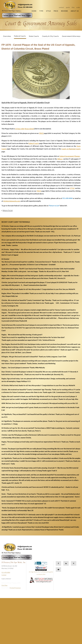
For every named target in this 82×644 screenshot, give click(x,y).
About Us (75, 11)
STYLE (72, 188)
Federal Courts (20, 36)
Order (78, 7)
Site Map (4, 585)
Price (56, 11)
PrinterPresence (15, 588)
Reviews (64, 11)
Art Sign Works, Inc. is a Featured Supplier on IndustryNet (41, 571)
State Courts (34, 36)
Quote (68, 7)
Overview (7, 36)
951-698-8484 (6, 572)
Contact (61, 7)
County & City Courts (50, 36)
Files (73, 7)
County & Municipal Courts (71, 149)
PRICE (41, 133)
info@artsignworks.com (12, 201)
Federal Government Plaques (70, 156)
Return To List (8, 210)
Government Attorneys (71, 36)
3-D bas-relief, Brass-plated (25, 129)
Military (60, 159)
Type (41, 11)
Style (48, 11)
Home (34, 11)
